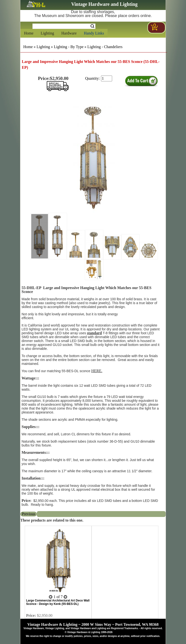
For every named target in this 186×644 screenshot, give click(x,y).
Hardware (69, 33)
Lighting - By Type (69, 47)
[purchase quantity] (107, 78)
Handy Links (94, 33)
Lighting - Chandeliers (105, 47)
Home (29, 33)
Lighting (47, 33)
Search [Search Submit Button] (92, 26)
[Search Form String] (64, 26)
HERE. (97, 371)
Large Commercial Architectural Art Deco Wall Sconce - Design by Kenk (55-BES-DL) (58, 602)
